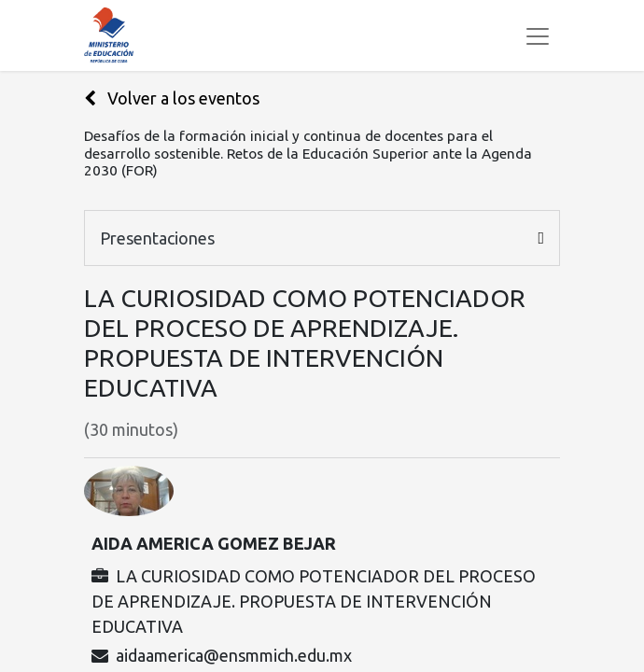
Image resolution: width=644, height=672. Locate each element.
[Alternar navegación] (538, 35)
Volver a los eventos (172, 98)
